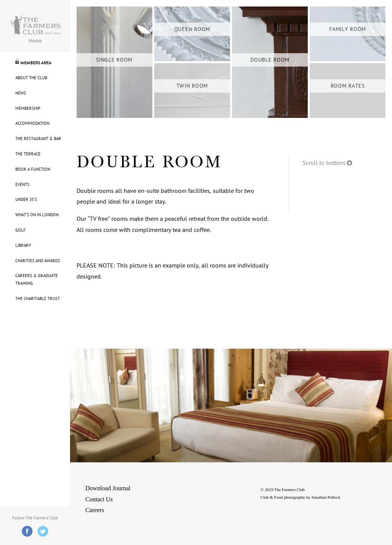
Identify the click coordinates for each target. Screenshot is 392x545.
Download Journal (108, 488)
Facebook (27, 531)
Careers (95, 510)
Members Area (36, 63)
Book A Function (33, 169)
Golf (20, 230)
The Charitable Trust (38, 299)
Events (22, 185)
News (21, 93)
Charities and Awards (38, 261)
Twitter (43, 531)
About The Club (31, 78)
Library (23, 246)
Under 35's (26, 200)
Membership (28, 109)
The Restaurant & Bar (38, 139)
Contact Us (99, 499)
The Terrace (28, 154)
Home (35, 41)
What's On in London (37, 215)
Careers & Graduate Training (37, 280)
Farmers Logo (36, 25)
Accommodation (32, 123)
